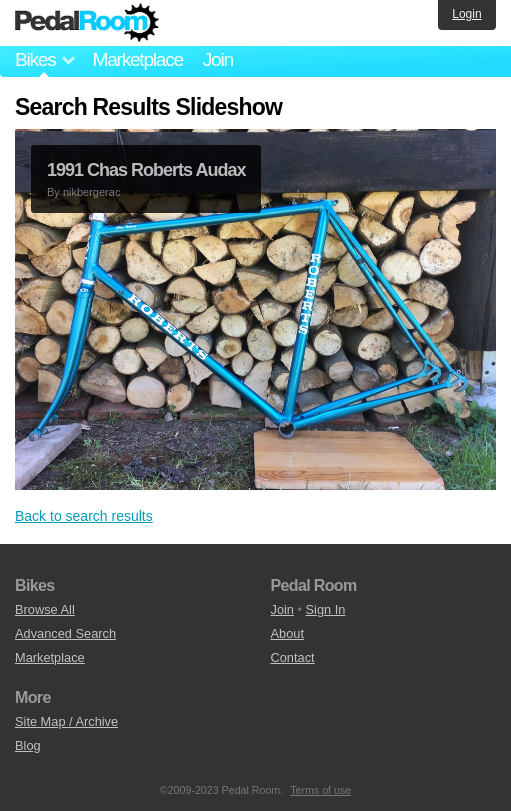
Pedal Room (87, 23)
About (287, 633)
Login (466, 14)
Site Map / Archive (66, 721)
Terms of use (320, 790)
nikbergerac (91, 192)
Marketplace (137, 59)
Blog (28, 745)
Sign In (326, 609)
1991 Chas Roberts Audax (146, 170)
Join (218, 59)
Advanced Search (65, 633)
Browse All (45, 609)
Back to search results (84, 516)
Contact (293, 657)
